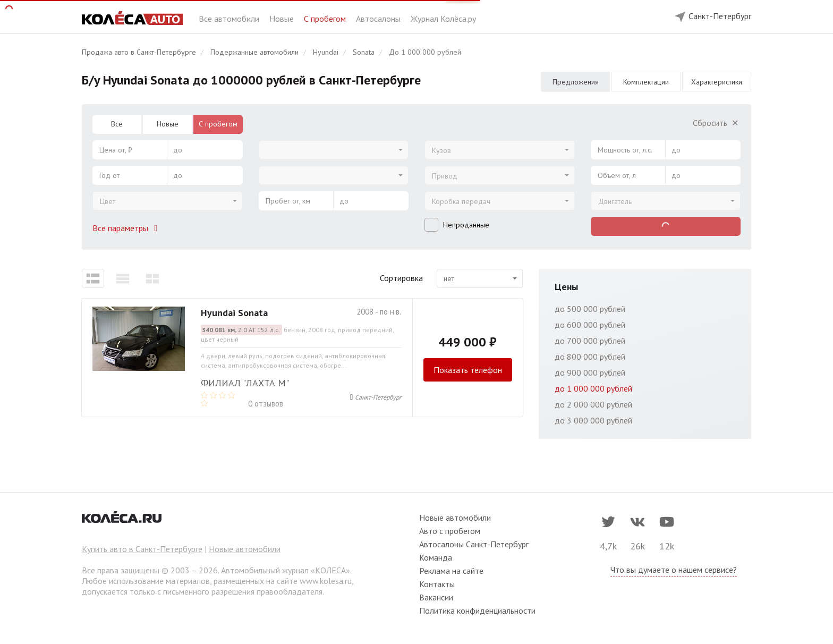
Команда (436, 557)
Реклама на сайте (451, 571)
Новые (283, 19)
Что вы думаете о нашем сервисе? (674, 570)
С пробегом (326, 19)
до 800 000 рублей (590, 357)
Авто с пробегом (450, 531)
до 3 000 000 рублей (593, 420)
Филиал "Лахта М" (245, 383)
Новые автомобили (245, 549)
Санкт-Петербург (378, 397)
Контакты (437, 584)
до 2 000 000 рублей (593, 404)
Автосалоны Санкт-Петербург (474, 544)
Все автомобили (230, 19)
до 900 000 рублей (590, 372)
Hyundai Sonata (234, 313)
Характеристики (717, 82)
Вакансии (436, 597)
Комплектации (646, 82)
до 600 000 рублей (590, 325)
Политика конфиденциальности (477, 611)
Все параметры (127, 228)
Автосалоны (379, 19)
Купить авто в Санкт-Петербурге (142, 549)
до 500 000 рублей (590, 309)
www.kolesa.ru (326, 581)
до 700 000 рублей (590, 341)
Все (117, 124)
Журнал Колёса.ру (443, 19)
